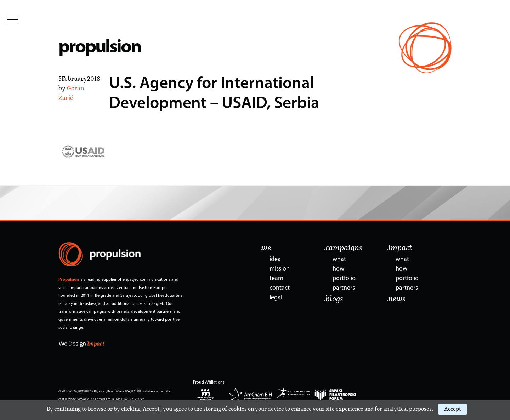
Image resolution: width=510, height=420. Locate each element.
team (276, 279)
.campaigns (343, 248)
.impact (399, 248)
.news (396, 299)
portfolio (344, 279)
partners (344, 288)
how (338, 269)
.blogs (333, 299)
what (339, 259)
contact (280, 288)
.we (266, 248)
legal (276, 298)
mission (280, 269)
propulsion (100, 48)
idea (275, 259)
